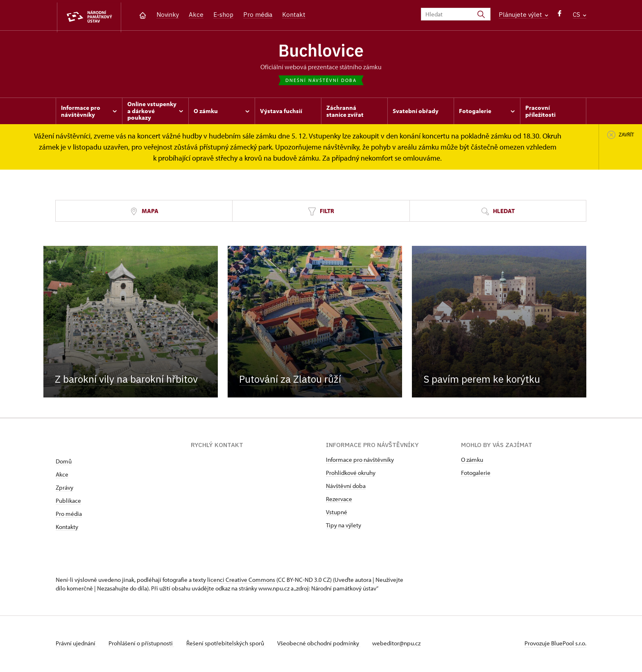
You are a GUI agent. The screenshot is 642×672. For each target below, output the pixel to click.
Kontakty (67, 528)
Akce (196, 15)
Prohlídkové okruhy (351, 474)
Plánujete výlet (523, 15)
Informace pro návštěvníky (360, 461)
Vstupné (337, 514)
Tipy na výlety (344, 527)
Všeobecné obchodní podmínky (322, 645)
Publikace (68, 502)
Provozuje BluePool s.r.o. (555, 645)
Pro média (258, 15)
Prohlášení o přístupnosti (142, 645)
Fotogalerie (476, 474)
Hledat (498, 213)
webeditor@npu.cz (401, 645)
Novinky (168, 15)
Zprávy (64, 489)
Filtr (321, 213)
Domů (64, 463)
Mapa (144, 213)
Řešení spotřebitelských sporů (228, 645)
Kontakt (294, 15)
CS (580, 15)
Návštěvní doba (346, 487)
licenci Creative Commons (241, 581)
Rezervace (339, 501)
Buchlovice (321, 51)
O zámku (472, 461)
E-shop (223, 15)
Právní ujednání (76, 645)
